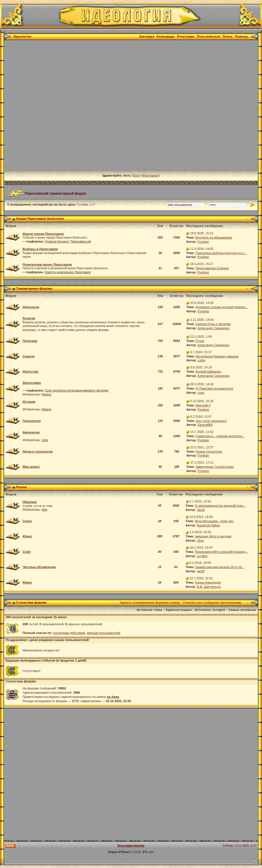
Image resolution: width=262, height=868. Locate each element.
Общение (30, 502)
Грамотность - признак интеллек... (220, 436)
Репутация (186, 36)
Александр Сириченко (213, 328)
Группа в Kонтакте (57, 242)
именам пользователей (104, 633)
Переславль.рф (81, 242)
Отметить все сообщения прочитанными (212, 602)
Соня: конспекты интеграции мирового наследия (77, 390)
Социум (28, 356)
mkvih (201, 510)
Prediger (203, 242)
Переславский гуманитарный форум (55, 193)
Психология (32, 421)
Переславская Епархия (212, 268)
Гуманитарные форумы (34, 288)
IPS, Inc (148, 852)
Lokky (202, 360)
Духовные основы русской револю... (222, 307)
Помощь (242, 36)
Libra (45, 440)
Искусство (30, 371)
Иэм (44, 510)
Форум (113, 852)
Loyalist (202, 556)
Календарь (166, 36)
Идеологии (31, 307)
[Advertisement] (65, 106)
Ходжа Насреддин (208, 582)
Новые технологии (209, 451)
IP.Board (124, 852)
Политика (30, 341)
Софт (27, 552)
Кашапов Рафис (208, 525)
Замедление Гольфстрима (215, 467)
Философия (32, 383)
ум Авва (113, 697)
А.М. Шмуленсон (209, 587)
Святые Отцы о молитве (213, 324)
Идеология (22, 36)
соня (201, 393)
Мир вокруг (31, 467)
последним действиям (69, 633)
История (29, 402)
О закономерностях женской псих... (220, 506)
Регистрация (150, 176)
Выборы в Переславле (40, 249)
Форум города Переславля (43, 234)
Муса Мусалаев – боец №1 (214, 521)
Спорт (27, 521)
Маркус (46, 394)
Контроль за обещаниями (214, 237)
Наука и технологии (38, 451)
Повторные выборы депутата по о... (221, 253)
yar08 (201, 571)
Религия (29, 318)
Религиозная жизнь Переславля (47, 264)
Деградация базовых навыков (217, 356)
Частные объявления (39, 567)
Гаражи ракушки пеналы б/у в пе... (220, 567)
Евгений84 (205, 425)
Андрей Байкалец (208, 371)
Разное (21, 487)
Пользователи (208, 36)
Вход (136, 176)
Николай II (203, 405)
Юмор (27, 536)
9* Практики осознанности (214, 388)
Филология (31, 432)
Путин (200, 341)
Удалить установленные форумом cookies (150, 602)
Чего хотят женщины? (211, 421)
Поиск (228, 36)
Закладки (147, 36)
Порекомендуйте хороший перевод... (222, 552)
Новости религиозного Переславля (68, 272)
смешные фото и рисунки (213, 536)
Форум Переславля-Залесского (40, 219)
